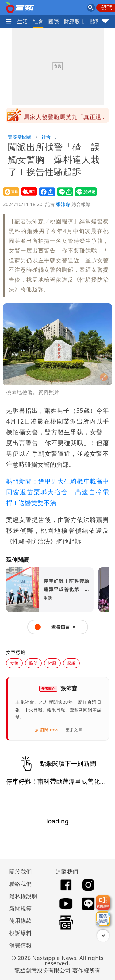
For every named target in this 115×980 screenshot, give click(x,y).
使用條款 (21, 921)
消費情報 (21, 945)
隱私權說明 (21, 896)
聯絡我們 (21, 884)
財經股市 (75, 21)
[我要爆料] (103, 902)
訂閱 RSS (46, 730)
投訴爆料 (21, 933)
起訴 (71, 663)
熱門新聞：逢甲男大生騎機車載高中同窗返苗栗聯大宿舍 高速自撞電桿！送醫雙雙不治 (57, 492)
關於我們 (21, 871)
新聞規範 (21, 908)
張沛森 (63, 204)
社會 (38, 21)
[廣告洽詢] (103, 919)
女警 (14, 663)
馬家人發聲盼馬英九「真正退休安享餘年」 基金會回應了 (66, 117)
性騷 (52, 663)
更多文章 (74, 730)
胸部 (33, 663)
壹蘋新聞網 (20, 137)
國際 (54, 21)
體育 (96, 21)
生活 (23, 21)
